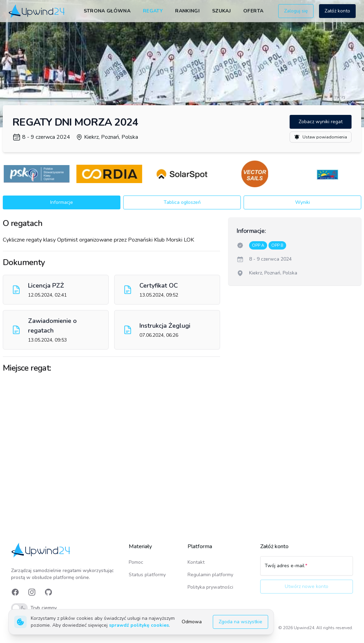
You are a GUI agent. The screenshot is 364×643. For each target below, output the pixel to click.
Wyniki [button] (303, 202)
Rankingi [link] (187, 11)
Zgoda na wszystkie (240, 622)
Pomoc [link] (136, 562)
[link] (37, 11)
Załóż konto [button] (337, 11)
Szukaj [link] (221, 11)
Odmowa (192, 622)
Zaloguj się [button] (296, 11)
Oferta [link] (253, 11)
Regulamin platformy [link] (210, 575)
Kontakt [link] (196, 562)
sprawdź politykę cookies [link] (139, 625)
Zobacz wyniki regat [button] (321, 122)
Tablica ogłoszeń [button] (182, 202)
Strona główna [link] (107, 11)
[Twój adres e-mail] (307, 569)
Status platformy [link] (147, 575)
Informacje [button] (62, 202)
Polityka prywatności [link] (210, 587)
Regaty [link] (153, 11)
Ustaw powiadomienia (321, 137)
